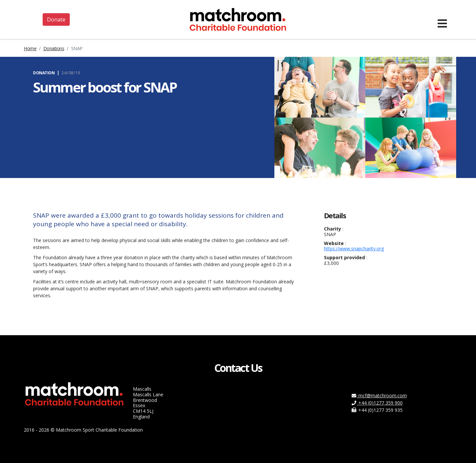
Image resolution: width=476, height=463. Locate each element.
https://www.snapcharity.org (354, 249)
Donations (54, 48)
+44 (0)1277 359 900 (377, 403)
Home (30, 48)
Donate (56, 19)
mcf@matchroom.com (379, 395)
